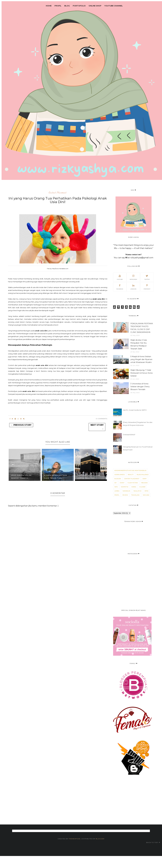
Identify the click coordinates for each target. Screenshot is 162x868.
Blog (67, 6)
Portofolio (79, 6)
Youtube (120, 277)
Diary (145, 479)
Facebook (120, 287)
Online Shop (95, 6)
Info (116, 487)
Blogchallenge (143, 475)
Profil (58, 6)
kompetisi (125, 487)
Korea (134, 487)
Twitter (147, 277)
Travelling (135, 495)
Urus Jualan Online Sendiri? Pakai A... (21, 477)
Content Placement (58, 193)
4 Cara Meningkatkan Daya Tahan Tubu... (56, 477)
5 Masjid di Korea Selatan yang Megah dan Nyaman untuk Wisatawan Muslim (141, 359)
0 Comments (102, 419)
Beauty (131, 475)
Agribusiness (120, 475)
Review (125, 495)
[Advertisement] (77, 813)
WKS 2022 (146, 495)
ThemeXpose (75, 839)
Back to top (153, 842)
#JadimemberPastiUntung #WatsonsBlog (130, 470)
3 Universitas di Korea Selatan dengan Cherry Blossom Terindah (140, 387)
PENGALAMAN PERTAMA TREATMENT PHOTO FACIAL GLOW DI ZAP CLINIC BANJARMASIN (142, 328)
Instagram (133, 277)
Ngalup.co (137, 491)
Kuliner (142, 487)
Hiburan (144, 483)
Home (49, 6)
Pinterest (147, 287)
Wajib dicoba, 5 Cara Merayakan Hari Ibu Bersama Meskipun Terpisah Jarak (139, 344)
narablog (126, 491)
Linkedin (133, 287)
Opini (146, 491)
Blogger (100, 839)
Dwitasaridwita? (129, 435)
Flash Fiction (133, 483)
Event (122, 483)
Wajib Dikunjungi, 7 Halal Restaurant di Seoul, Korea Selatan (141, 373)
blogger (118, 479)
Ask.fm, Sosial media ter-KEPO (135, 410)
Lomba (117, 491)
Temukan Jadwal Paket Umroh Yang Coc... (90, 477)
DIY (116, 483)
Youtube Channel (114, 6)
